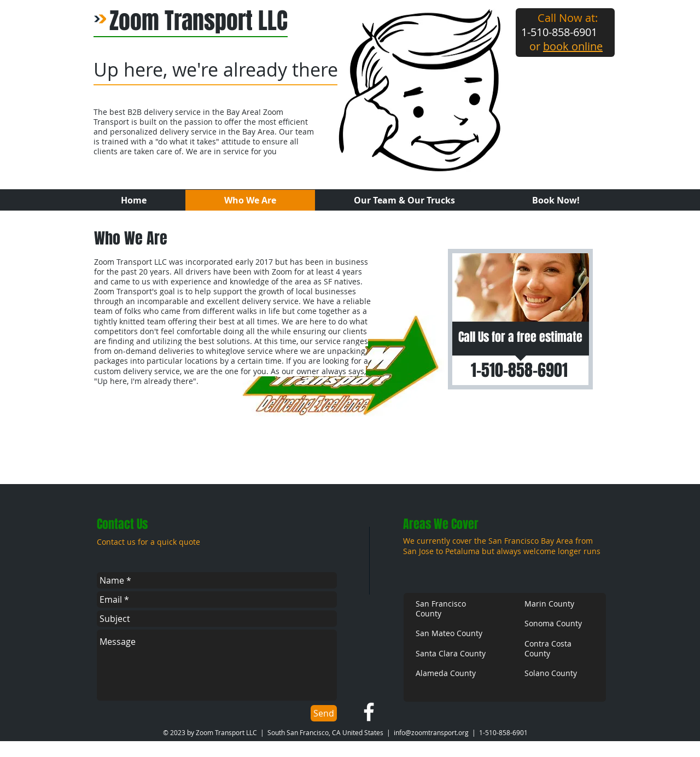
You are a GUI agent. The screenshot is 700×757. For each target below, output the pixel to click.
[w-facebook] (369, 712)
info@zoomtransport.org (431, 732)
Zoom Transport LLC (199, 21)
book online (573, 46)
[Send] (324, 713)
